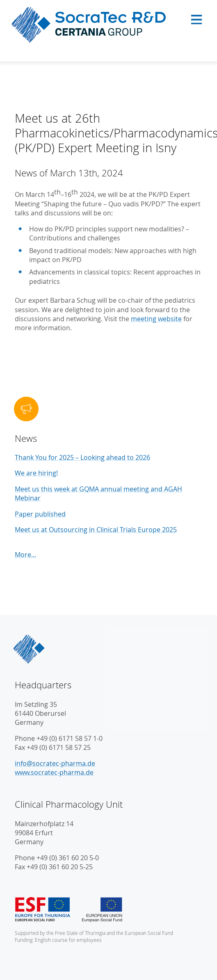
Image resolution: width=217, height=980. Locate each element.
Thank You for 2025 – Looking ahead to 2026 (82, 457)
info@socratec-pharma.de (55, 763)
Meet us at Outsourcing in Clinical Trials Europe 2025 (96, 530)
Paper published (40, 514)
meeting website (156, 319)
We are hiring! (36, 473)
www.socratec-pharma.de (54, 772)
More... (25, 555)
